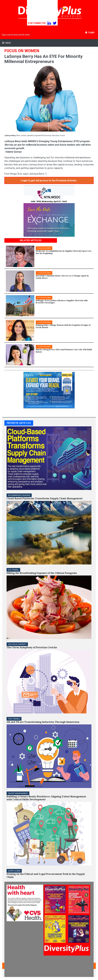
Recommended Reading (19, 495)
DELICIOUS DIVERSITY (17, 644)
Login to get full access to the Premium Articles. (49, 180)
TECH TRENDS (14, 719)
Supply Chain (14, 871)
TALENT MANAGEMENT (18, 793)
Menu (8, 43)
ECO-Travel (13, 570)
